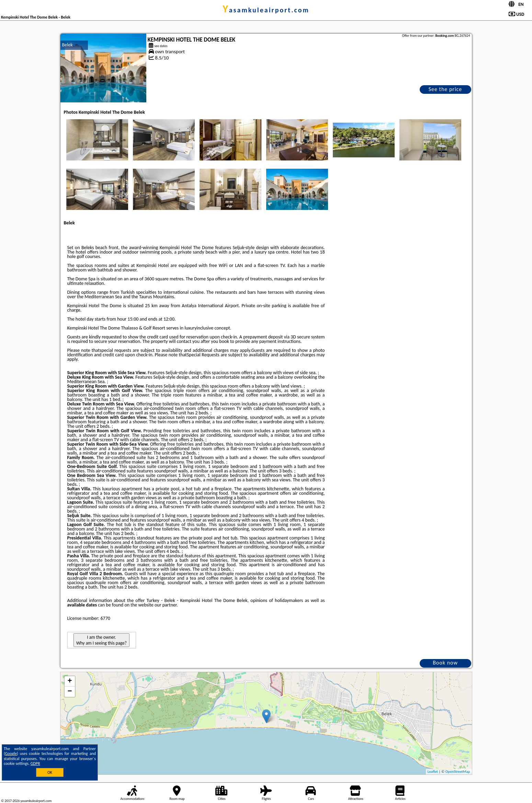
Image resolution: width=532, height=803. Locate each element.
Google (11, 754)
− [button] (70, 692)
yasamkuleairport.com (266, 10)
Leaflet (433, 772)
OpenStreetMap (458, 772)
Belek (67, 45)
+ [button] (70, 681)
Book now (445, 663)
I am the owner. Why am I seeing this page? (101, 640)
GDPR (35, 763)
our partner (166, 605)
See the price (445, 89)
